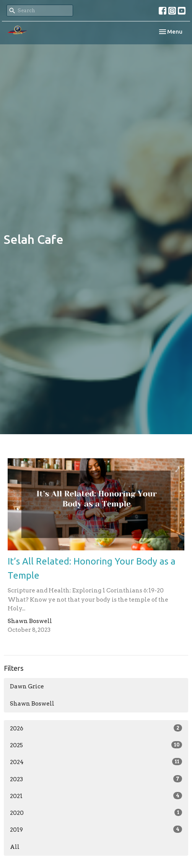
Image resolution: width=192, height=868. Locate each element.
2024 (96, 762)
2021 (96, 796)
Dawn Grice (27, 686)
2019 (96, 829)
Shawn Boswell (32, 704)
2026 (96, 728)
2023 (96, 779)
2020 (96, 813)
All (15, 847)
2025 (96, 745)
